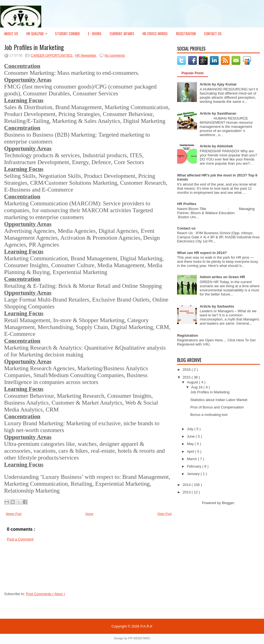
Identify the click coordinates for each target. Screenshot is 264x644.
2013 (187, 492)
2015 (187, 377)
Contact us (186, 228)
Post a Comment (20, 539)
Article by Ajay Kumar (218, 84)
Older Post (164, 514)
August (193, 382)
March (193, 459)
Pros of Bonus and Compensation (217, 407)
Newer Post (14, 514)
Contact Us (213, 34)
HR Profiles (187, 204)
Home (89, 514)
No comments (115, 56)
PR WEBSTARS (139, 638)
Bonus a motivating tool (209, 415)
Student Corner (67, 34)
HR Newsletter (86, 56)
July (191, 429)
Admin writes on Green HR (222, 277)
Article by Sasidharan (218, 113)
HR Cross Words (155, 34)
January (194, 474)
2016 (187, 370)
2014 (187, 485)
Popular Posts (193, 73)
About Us (11, 34)
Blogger (228, 503)
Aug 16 (197, 387)
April (191, 451)
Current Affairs (122, 34)
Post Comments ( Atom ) (46, 594)
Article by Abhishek (216, 146)
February (195, 466)
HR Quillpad (39, 32)
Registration (186, 34)
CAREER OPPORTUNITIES (52, 56)
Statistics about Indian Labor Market (219, 400)
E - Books (95, 34)
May (191, 444)
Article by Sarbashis (217, 306)
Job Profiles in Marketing (34, 47)
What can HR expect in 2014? (202, 253)
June (191, 436)
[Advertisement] (29, 568)
